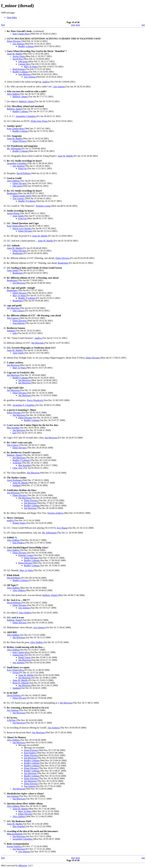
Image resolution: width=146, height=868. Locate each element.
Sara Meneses (25, 74)
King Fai (23, 168)
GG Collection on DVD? (18, 121)
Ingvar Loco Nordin (22, 228)
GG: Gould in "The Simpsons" (21, 206)
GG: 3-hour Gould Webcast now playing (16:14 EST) (31, 528)
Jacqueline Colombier (26, 116)
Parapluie (11, 173)
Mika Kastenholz (15, 834)
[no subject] (12, 101)
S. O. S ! (11, 116)
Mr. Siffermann (14, 148)
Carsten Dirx (24, 64)
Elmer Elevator (14, 41)
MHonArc (23, 866)
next (78, 25)
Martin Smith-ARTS (22, 196)
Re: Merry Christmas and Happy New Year (26, 513)
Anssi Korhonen (15, 480)
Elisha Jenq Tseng (39, 121)
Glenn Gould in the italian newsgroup (24, 82)
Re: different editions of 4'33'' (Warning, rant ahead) (31, 258)
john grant (23, 61)
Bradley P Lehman (27, 201)
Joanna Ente (18, 655)
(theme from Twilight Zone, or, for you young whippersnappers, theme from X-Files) (46, 358)
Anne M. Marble (15, 54)
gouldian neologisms (16, 400)
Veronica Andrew (55, 513)
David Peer (18, 59)
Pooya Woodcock (35, 400)
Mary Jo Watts (31, 67)
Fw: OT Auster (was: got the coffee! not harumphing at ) (33, 703)
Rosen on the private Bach (19, 732)
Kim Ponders (19, 543)
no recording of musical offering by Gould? (27, 728)
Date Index (12, 17)
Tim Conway (19, 198)
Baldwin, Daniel (20, 97)
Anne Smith (18, 216)
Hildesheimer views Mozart (20, 627)
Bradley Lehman (26, 46)
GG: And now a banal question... (22, 241)
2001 (9, 405)
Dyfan (16, 673)
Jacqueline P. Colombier (24, 405)
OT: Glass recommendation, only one (24, 533)
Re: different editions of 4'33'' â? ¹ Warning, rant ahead (32, 263)
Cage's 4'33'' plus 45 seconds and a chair (25, 438)
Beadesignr (12, 193)
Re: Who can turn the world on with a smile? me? (30, 87)
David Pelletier (24, 173)
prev (74, 25)
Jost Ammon (19, 44)
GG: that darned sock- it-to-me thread (24, 595)
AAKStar (17, 463)
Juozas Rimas (13, 213)
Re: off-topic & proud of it (19, 236)
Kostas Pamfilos (15, 846)
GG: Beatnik (13, 570)
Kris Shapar (63, 528)
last (143, 25)
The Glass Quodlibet (16, 473)
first (3, 25)
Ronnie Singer (19, 523)
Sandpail (11, 331)
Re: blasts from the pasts (18, 642)
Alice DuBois (13, 94)
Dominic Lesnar (44, 206)
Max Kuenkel (13, 428)
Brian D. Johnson (21, 683)
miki (15, 333)
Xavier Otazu (19, 56)
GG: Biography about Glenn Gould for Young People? (32, 156)
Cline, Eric (18, 468)
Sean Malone (19, 323)
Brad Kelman (19, 69)
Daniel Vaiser (25, 657)
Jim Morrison (19, 283)
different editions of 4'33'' (18, 343)
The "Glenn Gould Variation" (20, 338)
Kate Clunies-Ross (21, 34)
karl (15, 433)
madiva (46, 82)
